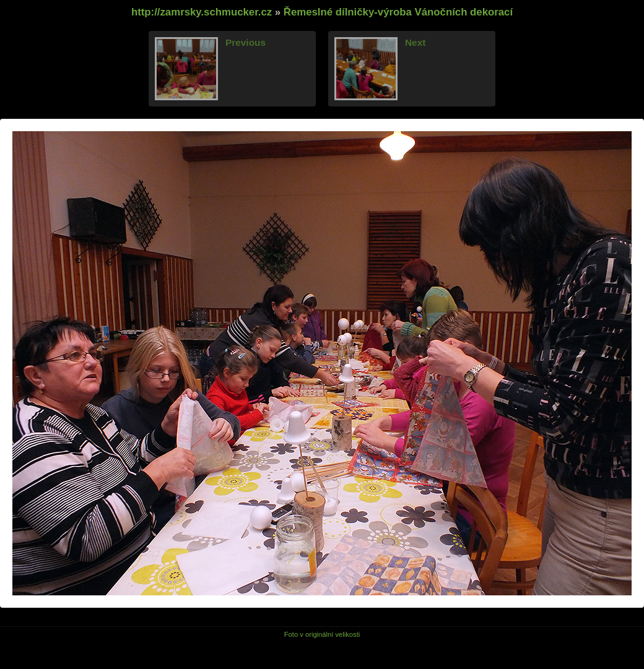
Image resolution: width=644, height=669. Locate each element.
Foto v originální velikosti (322, 634)
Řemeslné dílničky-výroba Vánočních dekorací (398, 12)
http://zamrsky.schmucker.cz (202, 12)
